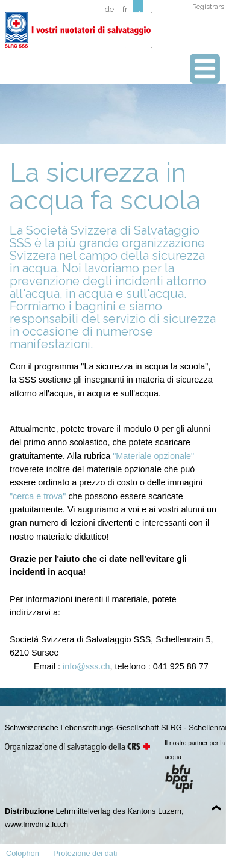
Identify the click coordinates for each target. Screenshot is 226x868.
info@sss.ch (86, 666)
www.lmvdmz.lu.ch (36, 824)
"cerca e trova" (38, 496)
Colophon (23, 853)
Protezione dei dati (85, 853)
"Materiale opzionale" (153, 456)
